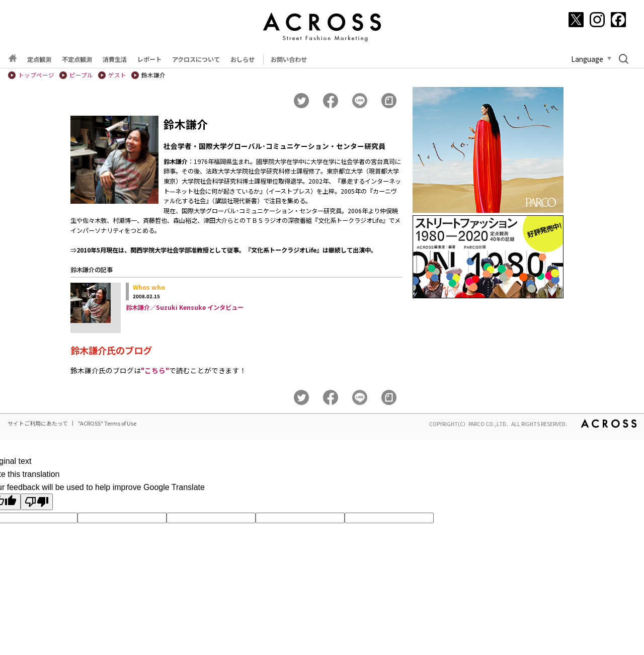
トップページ (36, 75)
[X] (576, 20)
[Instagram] (597, 20)
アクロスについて (196, 59)
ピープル (81, 75)
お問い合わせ (289, 59)
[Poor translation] (37, 502)
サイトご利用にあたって (38, 423)
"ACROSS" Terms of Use (107, 423)
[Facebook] (618, 20)
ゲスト (117, 75)
